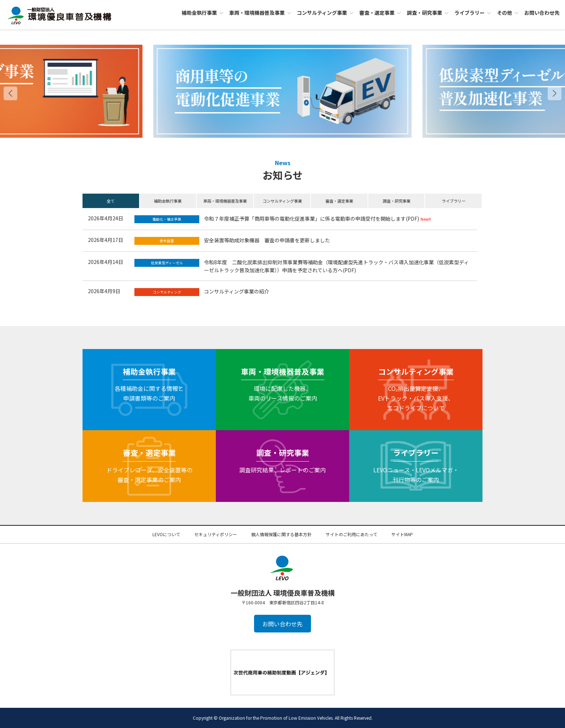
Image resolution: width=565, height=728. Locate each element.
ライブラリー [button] (454, 201)
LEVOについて (166, 534)
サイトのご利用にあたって (352, 534)
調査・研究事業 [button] (397, 201)
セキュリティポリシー (216, 534)
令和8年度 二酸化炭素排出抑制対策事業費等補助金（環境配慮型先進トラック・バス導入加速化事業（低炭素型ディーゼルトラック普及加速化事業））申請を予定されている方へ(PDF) (336, 266)
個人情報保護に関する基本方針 (281, 534)
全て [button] (111, 201)
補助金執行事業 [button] (168, 201)
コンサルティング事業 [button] (282, 201)
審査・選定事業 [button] (339, 201)
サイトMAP (402, 534)
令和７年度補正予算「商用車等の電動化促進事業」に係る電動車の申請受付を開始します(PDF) (312, 219)
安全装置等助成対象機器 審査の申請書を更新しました (267, 240)
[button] (555, 93)
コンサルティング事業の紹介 (237, 291)
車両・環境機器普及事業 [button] (225, 201)
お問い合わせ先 (282, 624)
